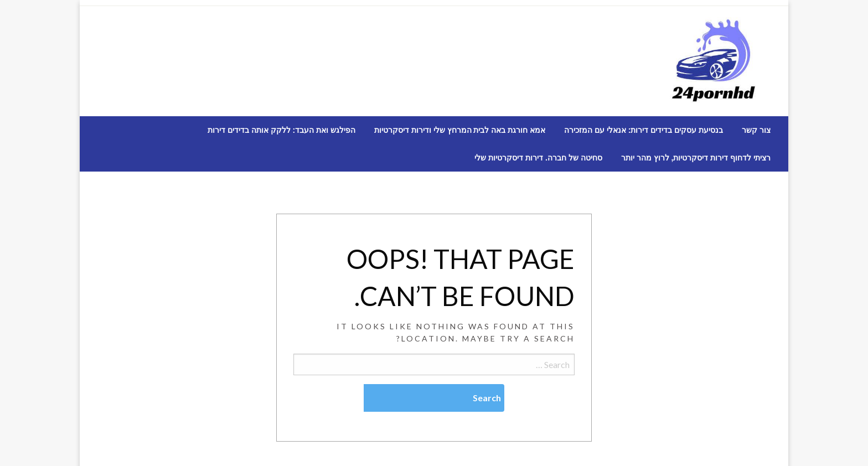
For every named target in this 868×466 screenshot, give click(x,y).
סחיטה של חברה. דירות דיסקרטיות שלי (538, 158)
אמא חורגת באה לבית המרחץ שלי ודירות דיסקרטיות (460, 130)
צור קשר (756, 130)
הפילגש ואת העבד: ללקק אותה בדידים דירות (281, 130)
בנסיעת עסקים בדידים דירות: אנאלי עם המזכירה (644, 130)
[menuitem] (756, 130)
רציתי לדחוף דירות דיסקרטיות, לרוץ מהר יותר (696, 158)
